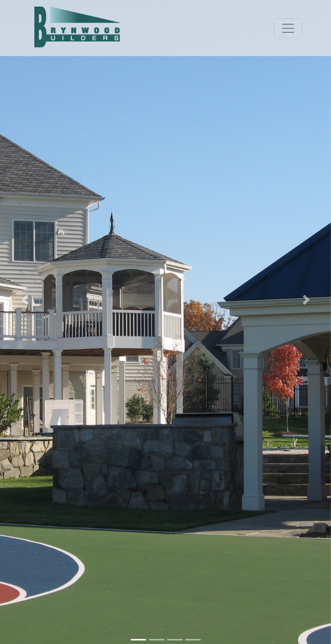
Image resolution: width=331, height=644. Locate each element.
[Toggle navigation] (288, 28)
